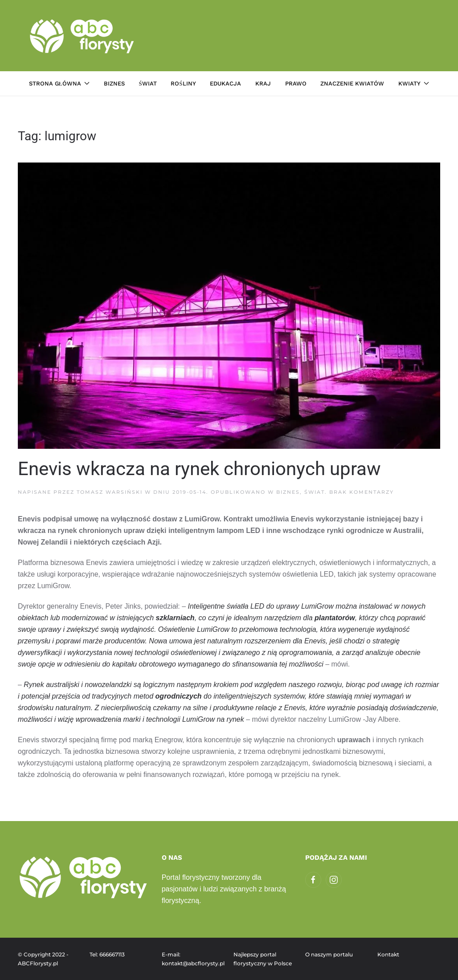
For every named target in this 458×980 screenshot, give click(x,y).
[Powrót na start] (83, 36)
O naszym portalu (329, 954)
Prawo (296, 83)
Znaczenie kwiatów (352, 83)
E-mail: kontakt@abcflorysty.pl (193, 959)
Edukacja (225, 83)
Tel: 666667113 (107, 954)
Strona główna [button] (59, 83)
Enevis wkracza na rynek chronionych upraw (199, 469)
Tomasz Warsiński (110, 492)
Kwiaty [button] (414, 83)
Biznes (114, 83)
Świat (147, 83)
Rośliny (183, 83)
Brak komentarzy (362, 492)
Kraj (263, 83)
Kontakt (388, 954)
